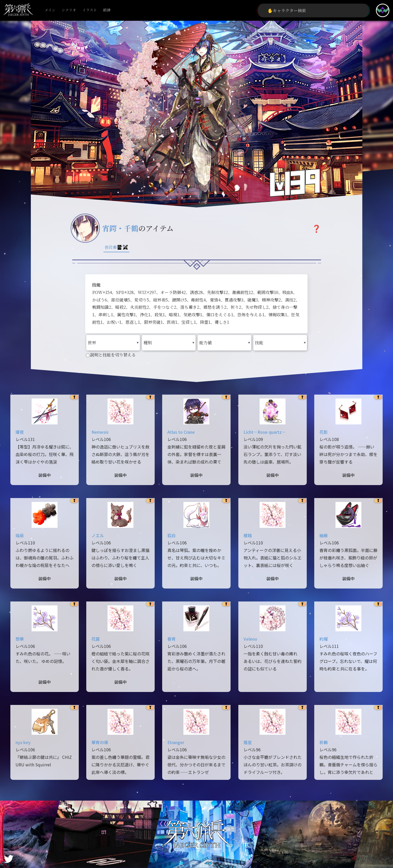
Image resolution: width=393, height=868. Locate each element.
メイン (50, 10)
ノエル (98, 535)
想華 (20, 639)
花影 (324, 432)
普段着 (116, 247)
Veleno (250, 639)
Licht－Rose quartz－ (265, 432)
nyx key (23, 742)
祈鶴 (324, 742)
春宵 (172, 639)
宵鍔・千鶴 (120, 228)
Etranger (176, 742)
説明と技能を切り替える (111, 355)
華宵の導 (100, 742)
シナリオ (69, 10)
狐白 (172, 535)
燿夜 (20, 432)
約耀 (324, 639)
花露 (96, 639)
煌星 (248, 742)
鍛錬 (107, 10)
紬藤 (324, 535)
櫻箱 (248, 535)
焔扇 (20, 535)
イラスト (90, 10)
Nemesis (100, 432)
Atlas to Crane (181, 432)
